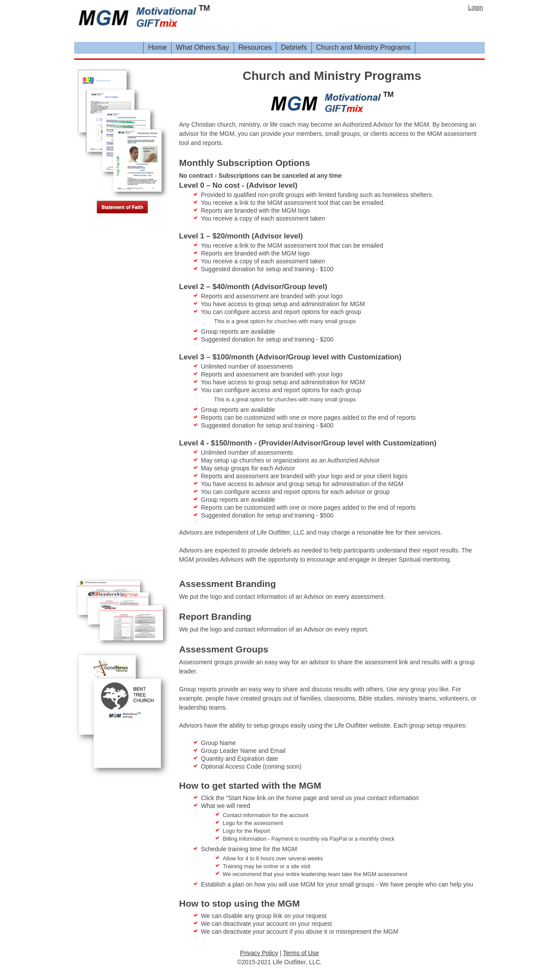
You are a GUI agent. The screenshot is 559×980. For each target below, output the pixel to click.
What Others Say (203, 47)
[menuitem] (158, 48)
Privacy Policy (259, 953)
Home (157, 47)
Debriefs (294, 47)
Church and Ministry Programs (363, 47)
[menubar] (415, 48)
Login (476, 7)
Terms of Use (301, 953)
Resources (255, 47)
